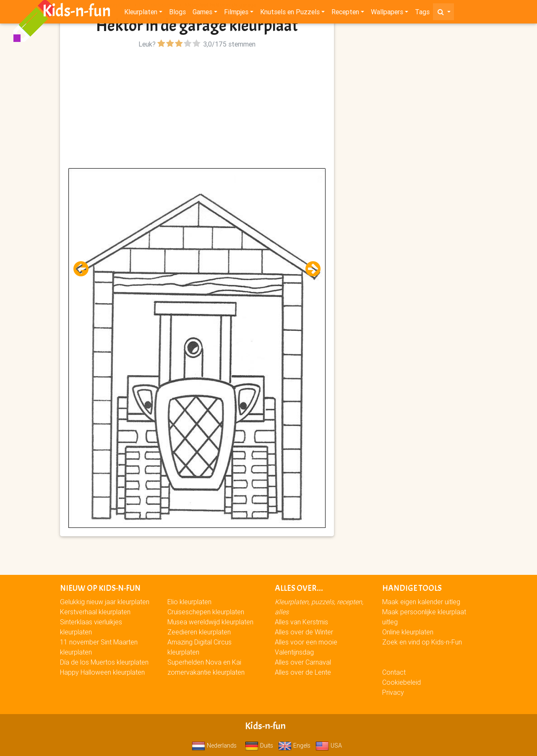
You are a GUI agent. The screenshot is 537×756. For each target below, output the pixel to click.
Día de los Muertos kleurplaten (104, 662)
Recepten (345, 13)
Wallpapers (387, 13)
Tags (422, 13)
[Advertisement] (197, 109)
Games (202, 13)
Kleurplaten (141, 13)
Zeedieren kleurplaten (199, 632)
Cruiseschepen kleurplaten (206, 612)
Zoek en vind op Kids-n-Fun (422, 642)
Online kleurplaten (408, 632)
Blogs (177, 13)
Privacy (393, 692)
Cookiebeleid (401, 682)
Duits (259, 746)
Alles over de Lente (303, 672)
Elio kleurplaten (189, 602)
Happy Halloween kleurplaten (102, 672)
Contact (394, 672)
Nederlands (214, 746)
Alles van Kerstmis (301, 622)
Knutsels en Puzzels (290, 13)
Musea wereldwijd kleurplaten (210, 622)
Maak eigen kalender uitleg (421, 602)
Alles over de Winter (304, 632)
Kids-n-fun (77, 13)
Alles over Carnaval (303, 662)
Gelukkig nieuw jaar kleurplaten (105, 602)
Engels (294, 746)
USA (329, 746)
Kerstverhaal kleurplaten (95, 612)
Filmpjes (236, 13)
